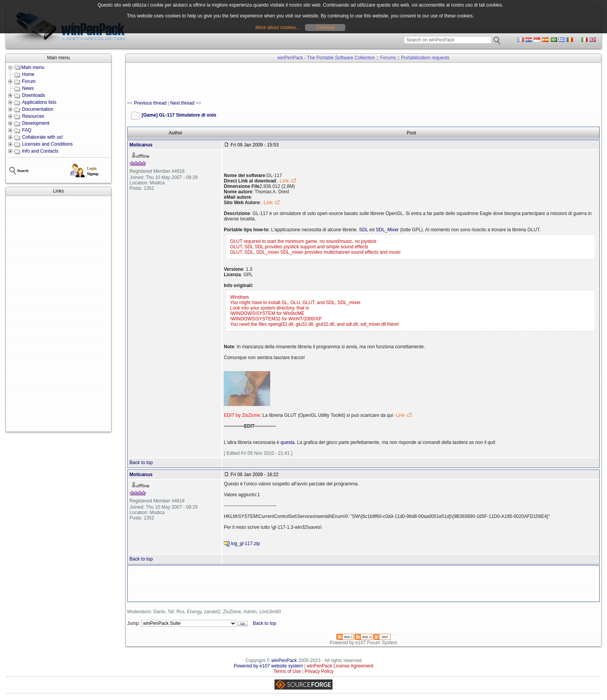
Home (28, 74)
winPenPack (284, 660)
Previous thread (150, 103)
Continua (325, 28)
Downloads (33, 95)
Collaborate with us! (42, 137)
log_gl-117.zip (246, 543)
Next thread (182, 103)
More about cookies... (278, 28)
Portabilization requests (425, 58)
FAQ (27, 130)
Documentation (38, 109)
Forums (388, 58)
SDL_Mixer (387, 230)
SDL (363, 230)
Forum (29, 81)
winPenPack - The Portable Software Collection (326, 58)
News (28, 88)
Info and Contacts (40, 151)
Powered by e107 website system (268, 666)
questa (288, 442)
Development (36, 123)
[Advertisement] (58, 314)
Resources (33, 116)
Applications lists (39, 102)
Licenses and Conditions (47, 144)
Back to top (141, 463)
